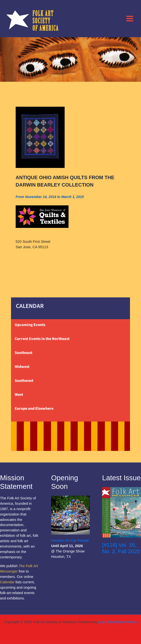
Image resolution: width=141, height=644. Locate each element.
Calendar (7, 582)
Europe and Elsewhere (34, 409)
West (19, 395)
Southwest (24, 381)
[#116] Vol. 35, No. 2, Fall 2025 (121, 548)
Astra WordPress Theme (117, 622)
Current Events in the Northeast (42, 339)
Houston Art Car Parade (70, 540)
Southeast (23, 353)
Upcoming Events (30, 325)
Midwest (22, 367)
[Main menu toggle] (130, 18)
